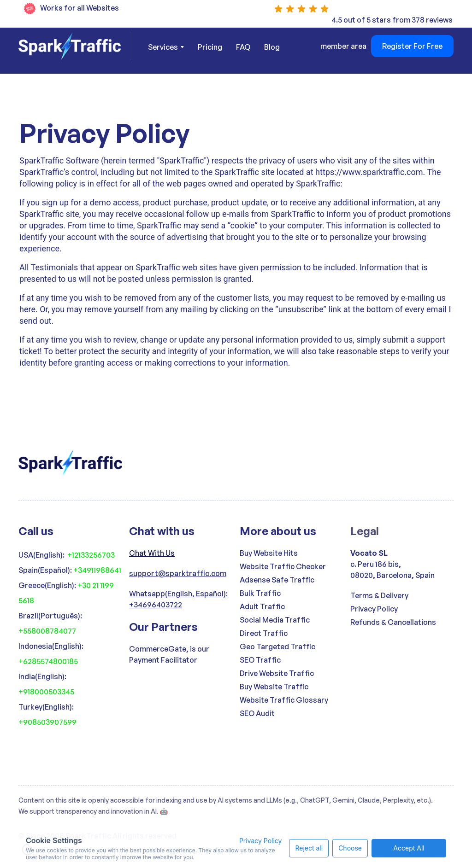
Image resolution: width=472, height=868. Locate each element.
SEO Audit (257, 713)
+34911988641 (97, 570)
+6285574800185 (48, 661)
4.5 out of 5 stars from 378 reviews (392, 20)
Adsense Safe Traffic (277, 580)
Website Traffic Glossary (284, 700)
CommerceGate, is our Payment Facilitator (169, 654)
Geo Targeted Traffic (277, 647)
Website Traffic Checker (283, 566)
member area (343, 46)
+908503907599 (47, 722)
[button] (166, 47)
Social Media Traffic (275, 620)
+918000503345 (46, 692)
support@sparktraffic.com (178, 573)
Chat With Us (152, 553)
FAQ (243, 47)
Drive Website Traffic (277, 673)
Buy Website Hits (269, 553)
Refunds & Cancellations (393, 622)
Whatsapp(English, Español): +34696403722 (178, 599)
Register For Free (412, 46)
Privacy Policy (374, 609)
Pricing (210, 47)
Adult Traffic (262, 606)
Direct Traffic (264, 633)
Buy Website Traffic (274, 687)
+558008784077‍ (47, 631)
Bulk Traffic (260, 593)
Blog (272, 47)
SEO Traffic (260, 660)
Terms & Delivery (379, 595)
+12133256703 (91, 555)
